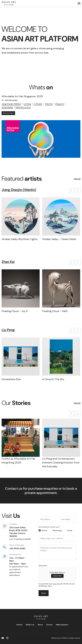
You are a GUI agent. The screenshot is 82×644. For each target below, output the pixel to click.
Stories (49, 625)
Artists (19, 625)
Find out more (8, 113)
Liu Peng (27, 104)
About (40, 625)
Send (44, 593)
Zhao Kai (49, 104)
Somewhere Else (11, 379)
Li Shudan (38, 104)
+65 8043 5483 (17, 548)
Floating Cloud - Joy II (15, 311)
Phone (44, 530)
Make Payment (62, 625)
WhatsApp (57, 530)
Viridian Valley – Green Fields (59, 239)
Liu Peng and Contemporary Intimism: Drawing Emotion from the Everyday (61, 463)
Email (70, 530)
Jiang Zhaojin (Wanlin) (11, 104)
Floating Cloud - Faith (55, 311)
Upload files (43, 566)
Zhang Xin (60, 104)
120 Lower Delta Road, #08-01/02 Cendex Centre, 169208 (18, 532)
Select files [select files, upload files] (57, 576)
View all (77, 179)
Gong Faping (7, 107)
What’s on (30, 625)
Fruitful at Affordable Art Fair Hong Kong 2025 (19, 461)
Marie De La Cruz (23, 107)
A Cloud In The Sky (53, 379)
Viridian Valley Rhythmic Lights (20, 239)
